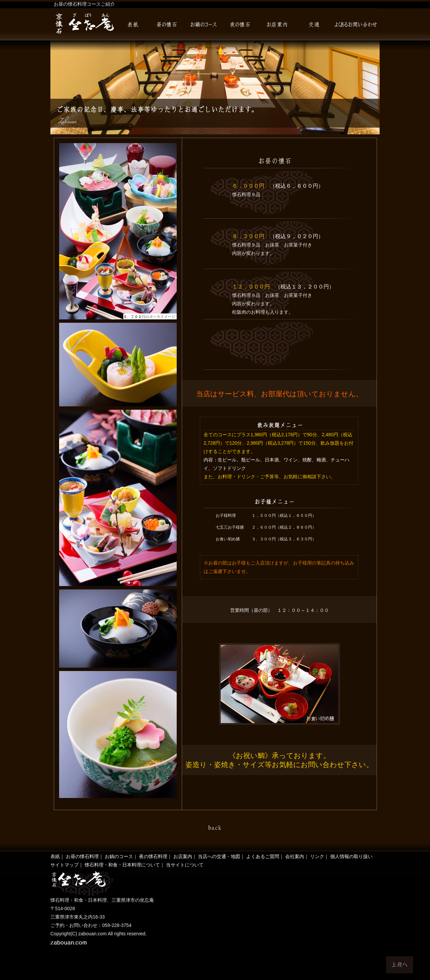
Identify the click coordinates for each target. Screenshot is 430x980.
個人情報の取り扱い (351, 856)
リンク (317, 856)
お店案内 (183, 856)
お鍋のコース (119, 856)
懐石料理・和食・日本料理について (122, 865)
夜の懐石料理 (153, 856)
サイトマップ (64, 865)
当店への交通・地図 (219, 856)
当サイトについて (185, 865)
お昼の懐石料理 (82, 856)
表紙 (55, 856)
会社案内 (295, 856)
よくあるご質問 (263, 856)
